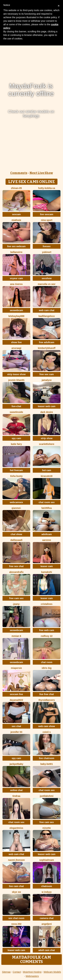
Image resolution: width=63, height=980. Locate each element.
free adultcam (47, 342)
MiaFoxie (16, 220)
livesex (47, 246)
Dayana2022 (16, 700)
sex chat (16, 726)
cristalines (47, 604)
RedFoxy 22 (47, 636)
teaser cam (47, 566)
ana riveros (16, 284)
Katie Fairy (16, 444)
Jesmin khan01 (16, 380)
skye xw (16, 892)
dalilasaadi (16, 540)
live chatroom (47, 758)
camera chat (47, 918)
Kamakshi (47, 572)
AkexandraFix (16, 572)
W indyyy (47, 892)
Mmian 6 (16, 636)
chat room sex (47, 502)
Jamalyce (47, 380)
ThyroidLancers (47, 700)
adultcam (47, 534)
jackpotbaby (16, 764)
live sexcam (47, 214)
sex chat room (16, 918)
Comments (19, 173)
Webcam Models (52, 972)
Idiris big (47, 668)
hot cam (47, 470)
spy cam (16, 438)
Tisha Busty (16, 476)
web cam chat (47, 310)
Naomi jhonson (16, 860)
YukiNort (47, 252)
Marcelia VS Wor (47, 284)
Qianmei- (16, 508)
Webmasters (32, 976)
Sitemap (6, 972)
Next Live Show (41, 173)
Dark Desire (47, 412)
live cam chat (16, 886)
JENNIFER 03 (16, 732)
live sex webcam (16, 246)
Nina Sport (47, 220)
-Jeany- (16, 604)
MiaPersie (16, 668)
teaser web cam (47, 406)
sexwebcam (16, 310)
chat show (16, 534)
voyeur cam (16, 278)
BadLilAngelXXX (47, 316)
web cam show (47, 726)
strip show (47, 438)
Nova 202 (16, 924)
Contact (17, 972)
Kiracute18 (47, 476)
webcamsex (16, 502)
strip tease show (16, 374)
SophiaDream (47, 860)
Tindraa (16, 796)
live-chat (16, 406)
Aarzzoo (47, 540)
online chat (16, 790)
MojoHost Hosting (32, 972)
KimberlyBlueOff (47, 348)
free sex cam (47, 374)
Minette (47, 828)
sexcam (16, 214)
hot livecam (16, 470)
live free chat (47, 694)
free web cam (47, 630)
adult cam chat (47, 950)
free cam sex (16, 598)
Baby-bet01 (47, 764)
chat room (47, 662)
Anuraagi (16, 348)
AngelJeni (47, 924)
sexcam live (16, 694)
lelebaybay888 (16, 316)
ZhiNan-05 (16, 188)
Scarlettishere (47, 444)
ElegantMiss (16, 828)
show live (16, 342)
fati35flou (47, 508)
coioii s (47, 732)
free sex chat (16, 566)
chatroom (47, 886)
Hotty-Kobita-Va (47, 188)
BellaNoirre (16, 252)
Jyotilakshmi (47, 796)
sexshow (47, 278)
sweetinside (16, 412)
